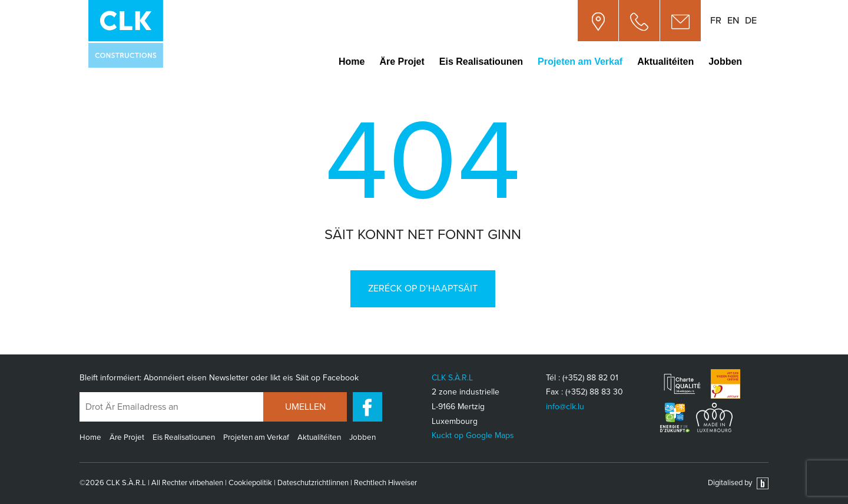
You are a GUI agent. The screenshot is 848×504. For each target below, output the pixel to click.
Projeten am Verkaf (580, 62)
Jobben (725, 62)
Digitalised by (738, 483)
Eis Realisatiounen (481, 62)
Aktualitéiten (665, 62)
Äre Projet (402, 62)
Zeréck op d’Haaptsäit (423, 289)
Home (352, 62)
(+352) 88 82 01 (590, 378)
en (733, 21)
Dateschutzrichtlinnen (313, 483)
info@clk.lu (565, 407)
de (751, 21)
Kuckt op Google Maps (473, 435)
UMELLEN (305, 407)
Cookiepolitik (250, 483)
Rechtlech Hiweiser (385, 483)
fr (716, 21)
